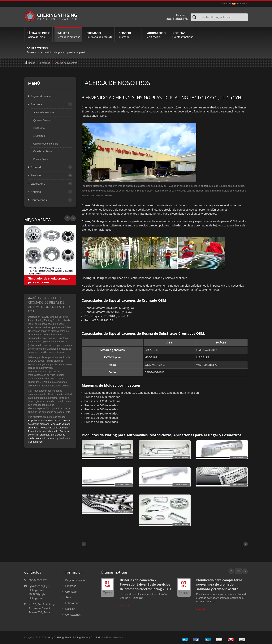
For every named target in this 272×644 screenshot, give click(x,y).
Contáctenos (57, 50)
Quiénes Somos (42, 120)
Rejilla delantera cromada (42, 421)
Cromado (99, 35)
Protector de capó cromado (54, 428)
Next (67, 218)
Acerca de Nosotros (66, 63)
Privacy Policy (41, 159)
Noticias (183, 35)
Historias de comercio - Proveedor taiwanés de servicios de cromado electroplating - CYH (145, 585)
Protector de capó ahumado (43, 431)
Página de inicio (38, 35)
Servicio (129, 35)
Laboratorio (156, 35)
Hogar (31, 63)
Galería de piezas (43, 151)
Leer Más (125, 606)
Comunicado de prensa (46, 144)
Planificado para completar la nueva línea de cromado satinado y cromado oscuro (219, 585)
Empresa (68, 35)
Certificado (39, 128)
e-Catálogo (39, 136)
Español (239, 4)
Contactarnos (35, 442)
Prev (73, 218)
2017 (107, 593)
